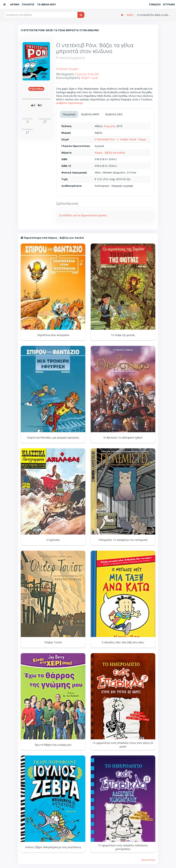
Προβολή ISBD (114, 114)
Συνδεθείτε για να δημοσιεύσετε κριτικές (83, 215)
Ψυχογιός (109, 126)
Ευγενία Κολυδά (87, 74)
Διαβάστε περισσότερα (69, 103)
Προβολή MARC (90, 114)
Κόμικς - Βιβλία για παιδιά (110, 153)
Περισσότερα (148, 860)
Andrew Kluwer (67, 69)
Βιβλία (130, 15)
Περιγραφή (69, 114)
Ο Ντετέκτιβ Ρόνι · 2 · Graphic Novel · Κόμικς (120, 139)
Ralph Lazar (90, 78)
